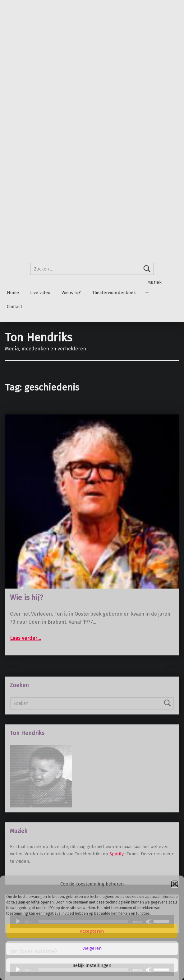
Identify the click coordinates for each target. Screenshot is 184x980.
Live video (40, 293)
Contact (15, 307)
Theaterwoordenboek (114, 293)
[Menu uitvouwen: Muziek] (147, 293)
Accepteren (92, 931)
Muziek (154, 282)
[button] (175, 884)
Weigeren (92, 948)
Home (13, 293)
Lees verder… (25, 638)
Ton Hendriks (39, 338)
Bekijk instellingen (92, 965)
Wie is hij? (71, 293)
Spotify (116, 854)
